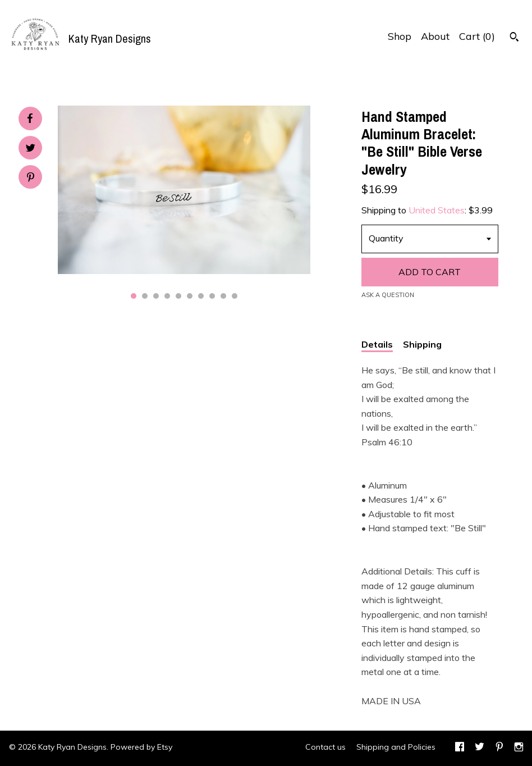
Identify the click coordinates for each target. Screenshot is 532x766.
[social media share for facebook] (30, 118)
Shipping (422, 344)
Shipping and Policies (396, 747)
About (435, 36)
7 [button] (201, 296)
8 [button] (212, 296)
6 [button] (190, 296)
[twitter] (480, 748)
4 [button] (167, 296)
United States (437, 210)
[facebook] (460, 748)
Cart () (477, 36)
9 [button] (223, 296)
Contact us (325, 747)
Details (377, 344)
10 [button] (235, 296)
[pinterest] (499, 748)
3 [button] (156, 296)
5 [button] (178, 296)
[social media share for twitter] (31, 149)
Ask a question (388, 295)
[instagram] (519, 748)
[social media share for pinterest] (31, 178)
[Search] (514, 38)
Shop (400, 36)
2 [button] (145, 296)
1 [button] (134, 296)
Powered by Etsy (141, 747)
